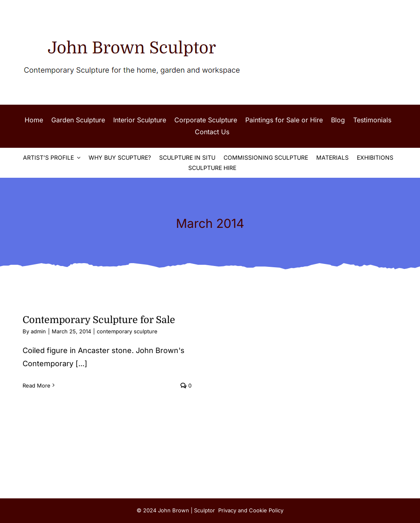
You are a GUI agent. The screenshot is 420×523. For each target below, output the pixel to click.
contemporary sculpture (127, 331)
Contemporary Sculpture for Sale (99, 320)
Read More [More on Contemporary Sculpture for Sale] (37, 385)
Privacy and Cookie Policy (251, 510)
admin (38, 331)
